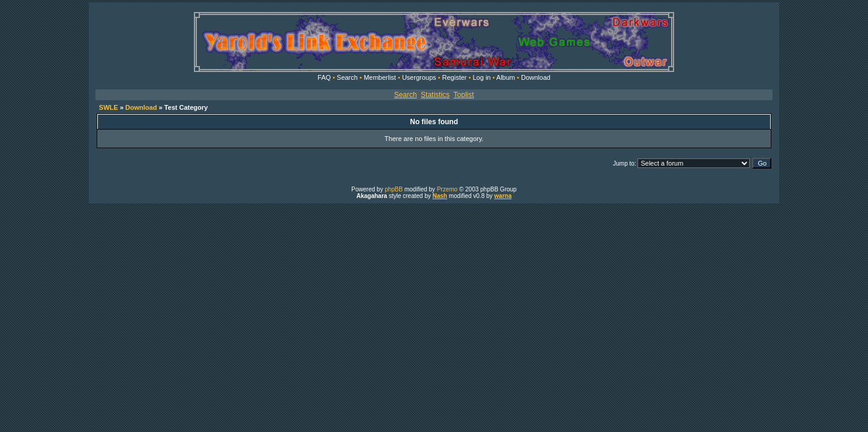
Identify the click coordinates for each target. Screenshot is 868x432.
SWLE (109, 107)
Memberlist (380, 77)
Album (506, 77)
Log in (481, 77)
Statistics (435, 95)
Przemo (447, 189)
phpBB (394, 189)
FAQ (324, 77)
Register (455, 77)
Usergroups (419, 77)
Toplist (464, 95)
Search (347, 77)
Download (536, 77)
